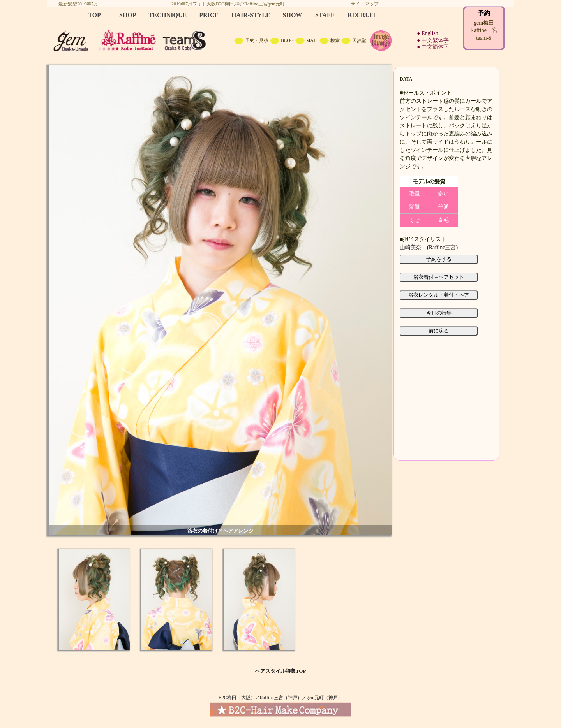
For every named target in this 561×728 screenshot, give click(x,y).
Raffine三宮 (443, 247)
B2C (280, 31)
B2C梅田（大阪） (237, 698)
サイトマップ (365, 4)
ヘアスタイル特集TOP (281, 671)
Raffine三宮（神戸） (281, 698)
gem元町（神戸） (325, 698)
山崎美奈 (411, 247)
